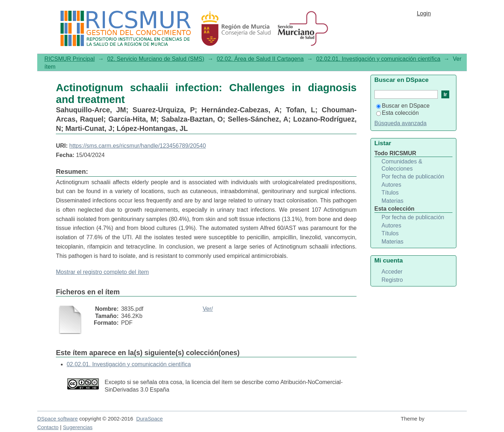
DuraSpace (149, 419)
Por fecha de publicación (413, 176)
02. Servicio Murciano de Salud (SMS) (156, 59)
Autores (391, 185)
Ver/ (208, 309)
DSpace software (57, 419)
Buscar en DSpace (403, 106)
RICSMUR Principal (69, 59)
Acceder (392, 272)
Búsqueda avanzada (401, 123)
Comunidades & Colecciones (402, 165)
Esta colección (398, 113)
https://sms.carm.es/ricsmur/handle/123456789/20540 (138, 146)
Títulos (390, 193)
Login (424, 13)
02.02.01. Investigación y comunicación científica (378, 59)
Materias (392, 201)
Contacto (48, 427)
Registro (392, 280)
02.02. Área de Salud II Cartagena (260, 59)
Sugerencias (78, 427)
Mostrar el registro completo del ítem (102, 272)
